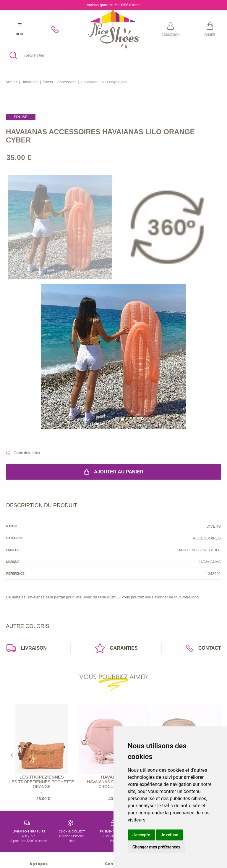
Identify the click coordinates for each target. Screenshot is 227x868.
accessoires (67, 82)
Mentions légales (39, 826)
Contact (203, 648)
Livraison (26, 648)
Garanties (116, 648)
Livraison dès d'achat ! (113, 5)
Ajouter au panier (113, 472)
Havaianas (30, 82)
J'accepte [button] (141, 835)
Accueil (11, 82)
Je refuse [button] (170, 835)
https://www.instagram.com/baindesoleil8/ (39, 807)
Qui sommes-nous (39, 816)
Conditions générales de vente (39, 835)
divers (48, 82)
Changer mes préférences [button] (156, 847)
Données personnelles (39, 845)
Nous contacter (39, 854)
